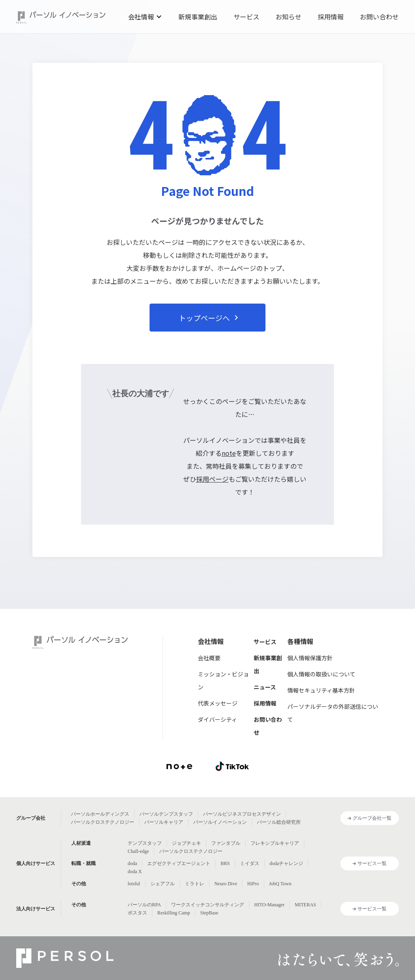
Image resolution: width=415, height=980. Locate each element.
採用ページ (212, 479)
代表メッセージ (218, 703)
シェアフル (163, 884)
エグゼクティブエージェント (179, 863)
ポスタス (137, 913)
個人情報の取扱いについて (321, 674)
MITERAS (305, 905)
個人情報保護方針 (310, 658)
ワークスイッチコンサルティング (207, 905)
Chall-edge (138, 851)
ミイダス (250, 863)
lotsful (134, 884)
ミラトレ (195, 884)
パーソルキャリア (164, 822)
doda (132, 863)
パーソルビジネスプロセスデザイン (242, 814)
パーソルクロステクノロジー (103, 822)
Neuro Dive (226, 884)
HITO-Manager (269, 905)
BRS (225, 863)
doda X (135, 872)
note (229, 453)
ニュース (265, 687)
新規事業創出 (198, 17)
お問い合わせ (379, 17)
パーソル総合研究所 (279, 822)
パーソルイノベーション (220, 822)
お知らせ (289, 17)
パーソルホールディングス (100, 814)
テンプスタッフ (145, 843)
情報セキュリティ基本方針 (321, 690)
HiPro (253, 884)
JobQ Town (280, 884)
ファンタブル (226, 843)
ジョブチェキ (186, 843)
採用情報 (331, 17)
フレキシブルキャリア (275, 843)
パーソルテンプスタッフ (166, 814)
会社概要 (209, 658)
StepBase (209, 913)
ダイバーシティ (217, 719)
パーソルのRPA (144, 905)
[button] (145, 17)
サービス (246, 17)
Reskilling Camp (174, 913)
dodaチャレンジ (286, 863)
